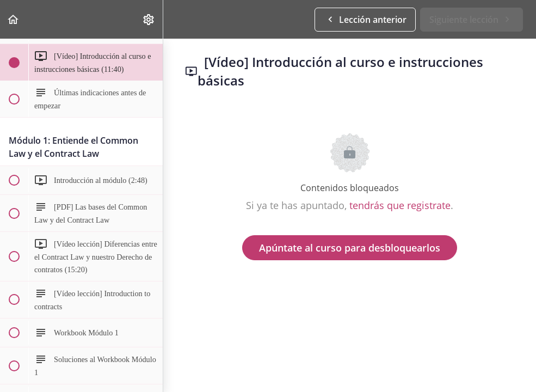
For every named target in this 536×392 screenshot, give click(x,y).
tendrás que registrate (400, 205)
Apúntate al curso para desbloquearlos (350, 248)
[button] (14, 19)
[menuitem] (149, 19)
